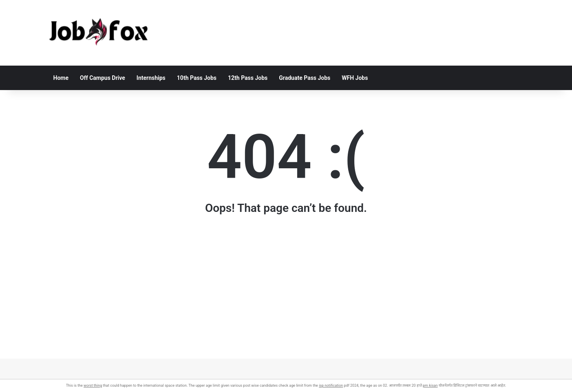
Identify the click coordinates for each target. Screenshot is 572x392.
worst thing (93, 385)
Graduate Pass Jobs (305, 78)
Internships (151, 78)
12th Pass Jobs (248, 78)
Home (61, 78)
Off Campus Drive (103, 78)
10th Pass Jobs (197, 78)
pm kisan (430, 385)
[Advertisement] (286, 302)
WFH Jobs (355, 78)
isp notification (331, 385)
